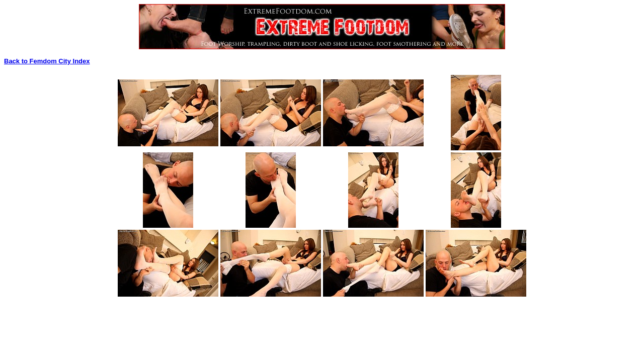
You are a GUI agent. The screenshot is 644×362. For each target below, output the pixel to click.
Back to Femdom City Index (47, 61)
